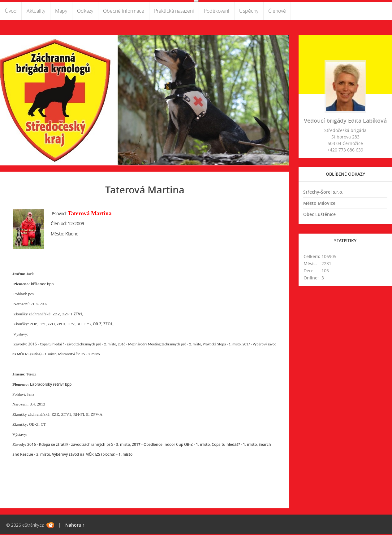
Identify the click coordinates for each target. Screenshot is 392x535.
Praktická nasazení (174, 11)
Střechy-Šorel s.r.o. (323, 193)
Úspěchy (249, 11)
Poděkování (217, 11)
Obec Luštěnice (319, 215)
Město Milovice (319, 204)
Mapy (61, 11)
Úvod (11, 11)
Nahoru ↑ (75, 526)
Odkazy (85, 11)
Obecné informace (124, 11)
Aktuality (36, 11)
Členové (277, 11)
